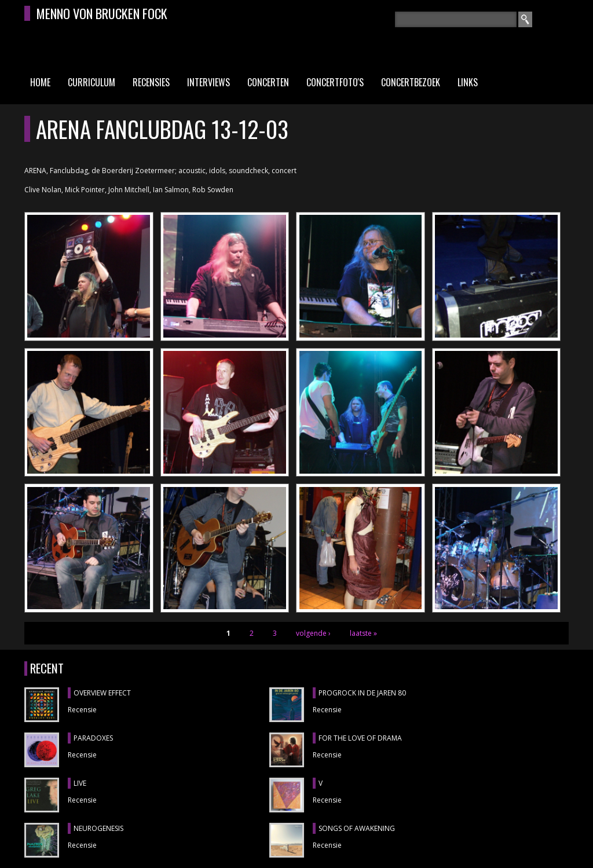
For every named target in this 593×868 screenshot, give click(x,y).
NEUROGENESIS (98, 828)
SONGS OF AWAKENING (357, 828)
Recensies (151, 82)
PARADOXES (93, 738)
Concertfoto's (335, 82)
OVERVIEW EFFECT (102, 693)
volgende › (313, 633)
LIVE (80, 783)
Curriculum (91, 82)
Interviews (208, 82)
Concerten (268, 82)
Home (40, 82)
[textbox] (456, 19)
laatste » (363, 633)
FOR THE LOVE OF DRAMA (360, 738)
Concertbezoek (411, 82)
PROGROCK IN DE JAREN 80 (362, 693)
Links (468, 82)
